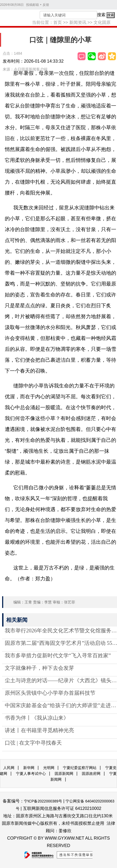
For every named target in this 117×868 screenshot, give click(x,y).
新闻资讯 (78, 22)
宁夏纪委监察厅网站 (80, 768)
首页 (58, 22)
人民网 (9, 768)
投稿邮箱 (33, 5)
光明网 (49, 768)
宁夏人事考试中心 (31, 774)
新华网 (29, 768)
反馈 (46, 5)
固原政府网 (91, 774)
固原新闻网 (64, 774)
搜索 (101, 15)
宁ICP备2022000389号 (43, 801)
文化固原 (102, 22)
